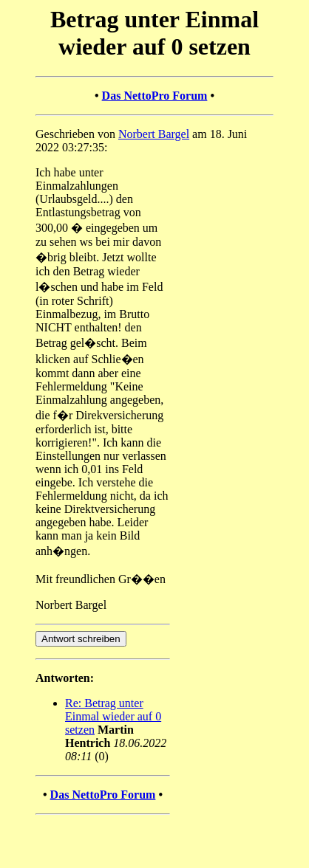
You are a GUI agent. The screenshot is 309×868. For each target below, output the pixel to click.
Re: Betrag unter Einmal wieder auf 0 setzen (113, 716)
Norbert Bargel (154, 134)
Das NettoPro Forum (155, 96)
